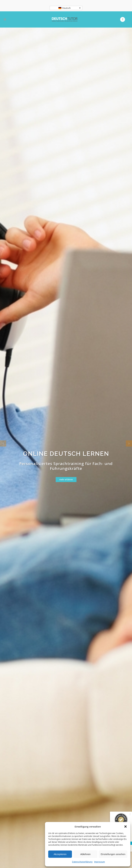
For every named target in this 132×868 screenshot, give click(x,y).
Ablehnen (85, 854)
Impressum (100, 862)
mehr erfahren (66, 480)
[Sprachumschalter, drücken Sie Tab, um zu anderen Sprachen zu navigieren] (66, 8)
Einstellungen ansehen (113, 854)
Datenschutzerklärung (82, 862)
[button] (126, 827)
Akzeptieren (60, 854)
